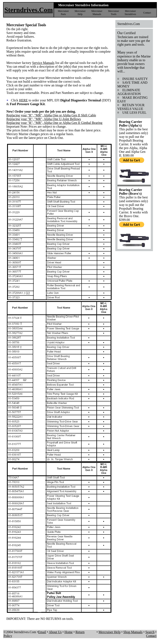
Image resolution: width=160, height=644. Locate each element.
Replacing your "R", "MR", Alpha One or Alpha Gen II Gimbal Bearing (54, 123)
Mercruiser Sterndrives (130, 13)
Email (42, 632)
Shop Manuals (133, 632)
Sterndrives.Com (29, 10)
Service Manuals (43, 63)
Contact (147, 13)
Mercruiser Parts (63, 13)
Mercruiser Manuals (97, 13)
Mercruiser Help (80, 13)
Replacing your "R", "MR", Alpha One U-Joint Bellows (44, 119)
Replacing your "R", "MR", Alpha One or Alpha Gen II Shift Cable (51, 115)
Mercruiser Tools (114, 13)
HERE (23, 100)
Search (150, 632)
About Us (55, 632)
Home (69, 632)
